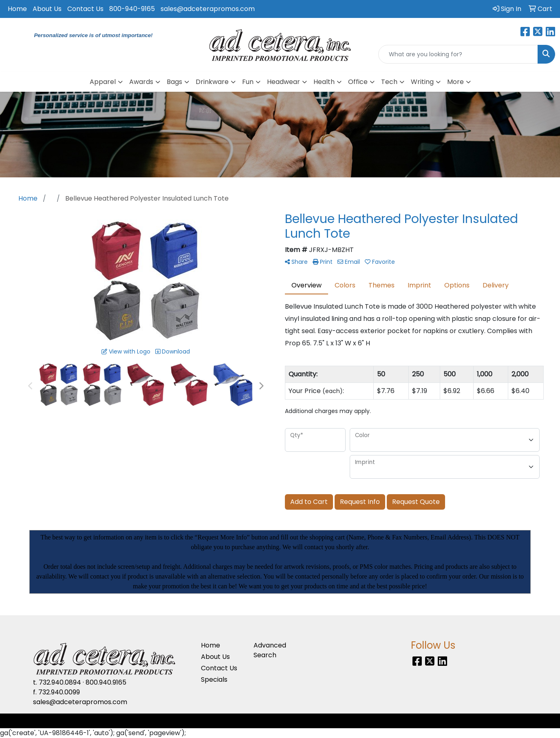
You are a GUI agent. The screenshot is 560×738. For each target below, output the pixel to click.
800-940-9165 (132, 9)
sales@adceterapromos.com (208, 9)
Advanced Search (270, 650)
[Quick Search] (458, 54)
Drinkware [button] (212, 82)
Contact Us (85, 9)
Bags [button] (174, 82)
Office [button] (358, 82)
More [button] (455, 82)
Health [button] (324, 82)
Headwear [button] (283, 82)
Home (17, 9)
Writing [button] (422, 82)
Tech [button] (389, 82)
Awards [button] (141, 82)
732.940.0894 (60, 682)
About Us (47, 9)
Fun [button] (248, 82)
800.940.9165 (106, 682)
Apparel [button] (103, 82)
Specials (214, 679)
